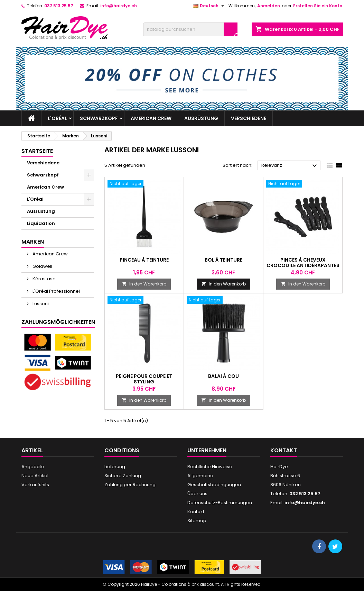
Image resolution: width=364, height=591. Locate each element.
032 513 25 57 (59, 6)
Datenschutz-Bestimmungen (220, 503)
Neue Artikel (35, 476)
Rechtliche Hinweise (210, 467)
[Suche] (190, 29)
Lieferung (115, 467)
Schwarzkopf (99, 118)
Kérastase (44, 279)
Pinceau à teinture (144, 260)
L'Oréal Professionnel (56, 291)
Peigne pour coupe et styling (144, 379)
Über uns (197, 494)
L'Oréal (57, 118)
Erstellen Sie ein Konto (318, 6)
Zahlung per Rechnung (130, 485)
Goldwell (42, 266)
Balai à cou (223, 376)
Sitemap (197, 521)
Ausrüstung (201, 118)
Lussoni (40, 304)
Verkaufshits (35, 485)
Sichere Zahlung (123, 476)
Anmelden (269, 6)
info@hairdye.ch (119, 6)
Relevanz (290, 166)
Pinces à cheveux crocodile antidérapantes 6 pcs (303, 265)
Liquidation (41, 223)
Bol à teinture (223, 260)
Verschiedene (249, 118)
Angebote (33, 467)
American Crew (151, 118)
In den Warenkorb (144, 284)
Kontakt (196, 512)
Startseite (37, 151)
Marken (33, 242)
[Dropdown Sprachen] (209, 6)
